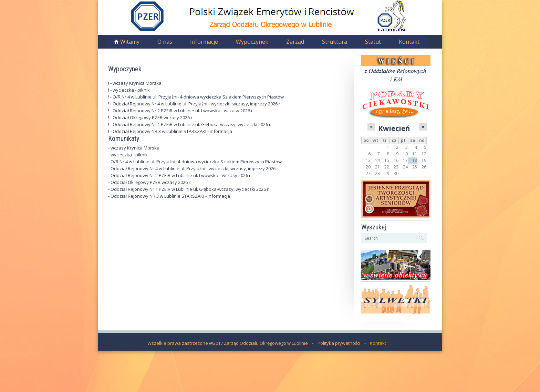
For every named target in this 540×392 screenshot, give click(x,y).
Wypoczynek (252, 42)
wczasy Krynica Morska (137, 83)
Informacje (204, 42)
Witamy (130, 42)
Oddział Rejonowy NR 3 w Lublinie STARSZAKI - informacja (172, 131)
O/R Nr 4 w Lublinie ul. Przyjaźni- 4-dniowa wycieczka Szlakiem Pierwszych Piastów (198, 97)
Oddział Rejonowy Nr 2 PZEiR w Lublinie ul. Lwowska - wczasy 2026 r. (183, 111)
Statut (373, 42)
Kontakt (409, 42)
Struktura (335, 42)
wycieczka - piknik (131, 90)
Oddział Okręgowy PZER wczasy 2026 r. (153, 117)
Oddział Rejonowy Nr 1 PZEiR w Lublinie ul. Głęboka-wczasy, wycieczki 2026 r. (192, 124)
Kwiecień (394, 128)
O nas (165, 42)
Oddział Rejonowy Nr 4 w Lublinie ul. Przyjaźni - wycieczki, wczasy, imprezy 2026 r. (197, 104)
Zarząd (295, 42)
